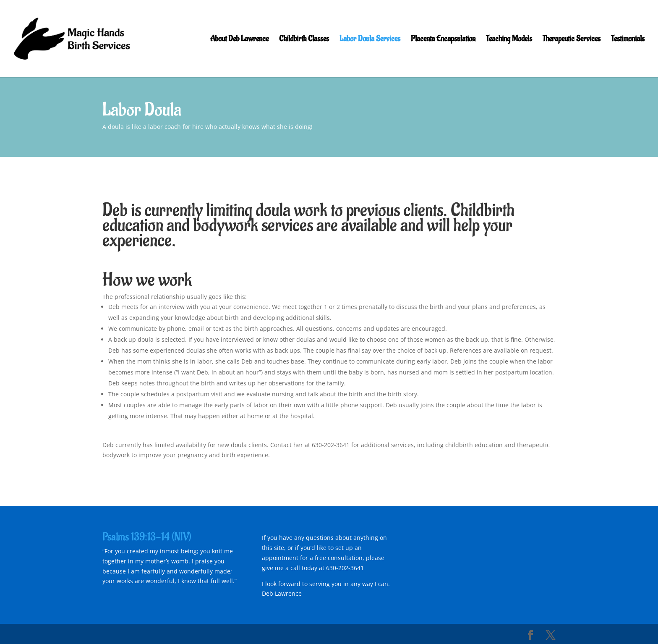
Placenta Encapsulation (443, 40)
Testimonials (628, 40)
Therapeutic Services (572, 40)
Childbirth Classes (304, 40)
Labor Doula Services (370, 40)
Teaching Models (509, 40)
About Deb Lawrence (239, 40)
